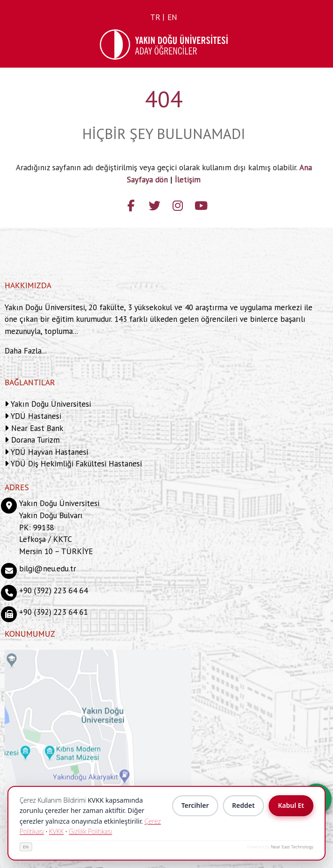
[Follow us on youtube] (201, 204)
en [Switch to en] (172, 17)
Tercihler (195, 806)
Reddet (243, 806)
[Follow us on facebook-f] (131, 204)
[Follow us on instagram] (178, 204)
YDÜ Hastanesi (35, 416)
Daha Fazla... (26, 351)
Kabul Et (291, 806)
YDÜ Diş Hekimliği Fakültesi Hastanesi (75, 464)
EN (26, 847)
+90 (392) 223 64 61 (53, 612)
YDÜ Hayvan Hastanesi (49, 452)
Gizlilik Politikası (90, 831)
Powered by (280, 847)
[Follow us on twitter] (154, 204)
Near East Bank (36, 428)
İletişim (188, 180)
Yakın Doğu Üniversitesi (50, 404)
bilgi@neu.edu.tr (48, 569)
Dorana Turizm (34, 440)
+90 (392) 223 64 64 (53, 590)
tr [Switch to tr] (155, 17)
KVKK (56, 831)
